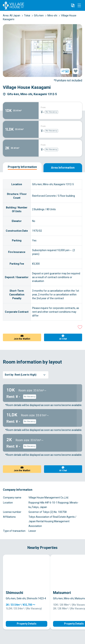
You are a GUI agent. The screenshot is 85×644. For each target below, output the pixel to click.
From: (43, 107)
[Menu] (79, 5)
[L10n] (73, 5)
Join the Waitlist (22, 339)
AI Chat (63, 339)
